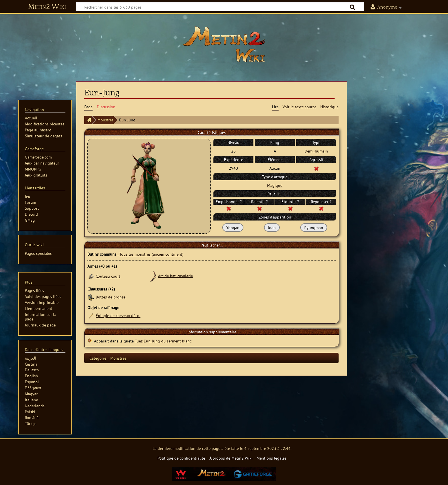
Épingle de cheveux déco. (118, 315)
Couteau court (108, 276)
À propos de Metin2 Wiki (231, 458)
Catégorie (98, 358)
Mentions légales (271, 458)
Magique (275, 185)
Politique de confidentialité (181, 458)
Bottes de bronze (111, 297)
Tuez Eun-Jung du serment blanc (163, 341)
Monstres (105, 120)
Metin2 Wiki (47, 7)
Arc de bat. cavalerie (175, 275)
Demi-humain (316, 151)
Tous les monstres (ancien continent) (151, 254)
